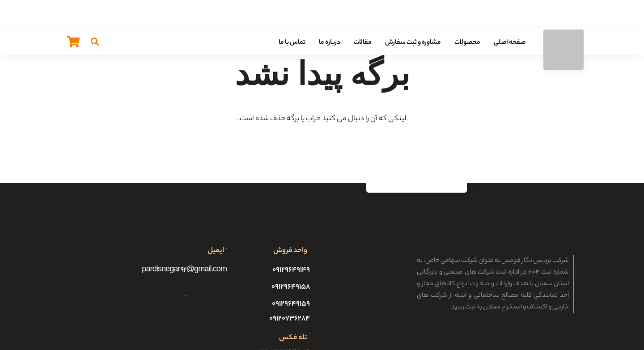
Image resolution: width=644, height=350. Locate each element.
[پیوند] (563, 50)
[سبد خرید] (73, 42)
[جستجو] (95, 42)
